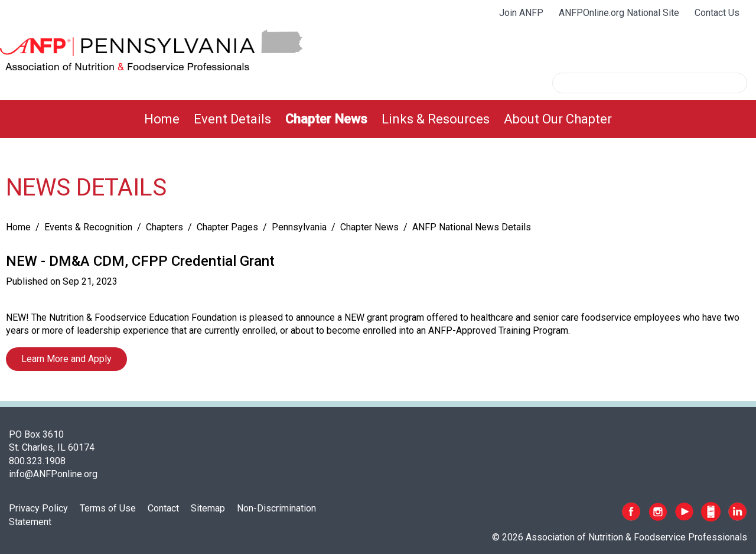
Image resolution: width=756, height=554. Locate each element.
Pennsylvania (299, 227)
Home (162, 119)
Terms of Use (108, 508)
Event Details (232, 119)
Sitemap (208, 508)
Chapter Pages (227, 227)
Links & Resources (436, 119)
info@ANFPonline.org (53, 474)
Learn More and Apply (66, 359)
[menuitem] (162, 119)
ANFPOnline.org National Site (619, 13)
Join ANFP (521, 13)
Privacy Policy (38, 508)
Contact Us (717, 13)
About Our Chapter (558, 119)
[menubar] (378, 119)
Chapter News (326, 119)
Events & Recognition (88, 227)
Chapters (164, 227)
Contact (163, 508)
